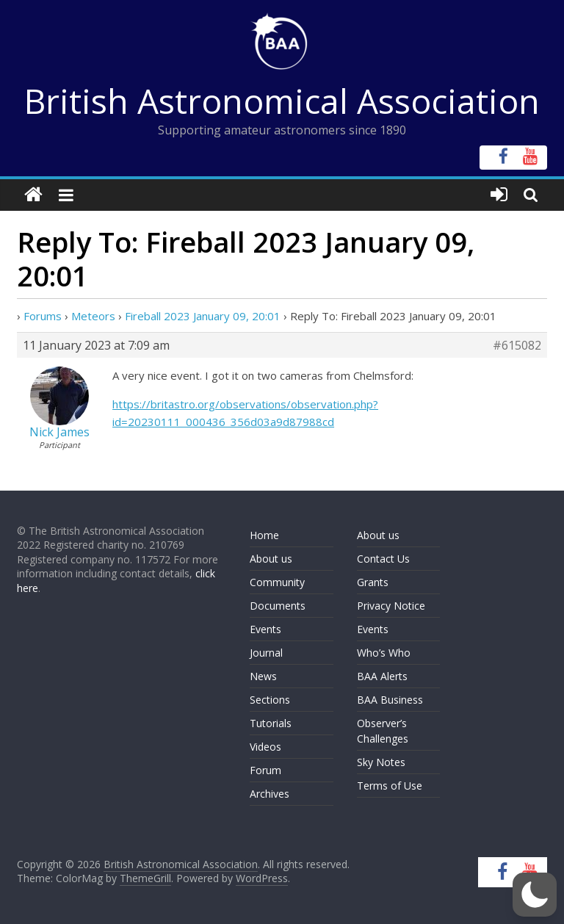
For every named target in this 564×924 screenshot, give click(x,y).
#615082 (517, 345)
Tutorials (271, 723)
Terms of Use (390, 786)
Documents (278, 606)
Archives (270, 794)
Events (265, 629)
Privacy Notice (391, 606)
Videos (265, 747)
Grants (373, 582)
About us (271, 559)
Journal (266, 653)
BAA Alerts (382, 676)
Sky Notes (381, 762)
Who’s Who (384, 653)
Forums (43, 316)
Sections (270, 700)
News (263, 676)
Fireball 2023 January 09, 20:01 (203, 316)
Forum (265, 770)
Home (264, 535)
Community (277, 582)
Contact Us (383, 559)
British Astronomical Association (282, 101)
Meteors (93, 316)
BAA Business (390, 700)
